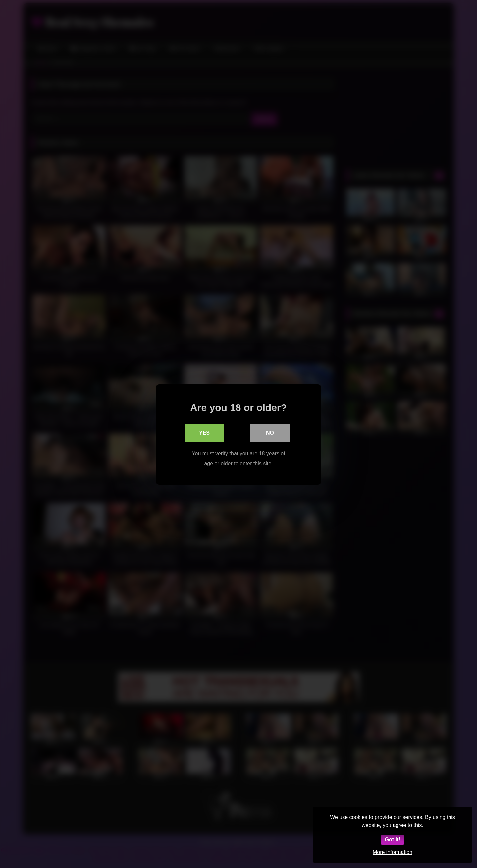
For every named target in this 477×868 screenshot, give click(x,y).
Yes (204, 432)
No (270, 432)
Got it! (392, 840)
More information (393, 852)
